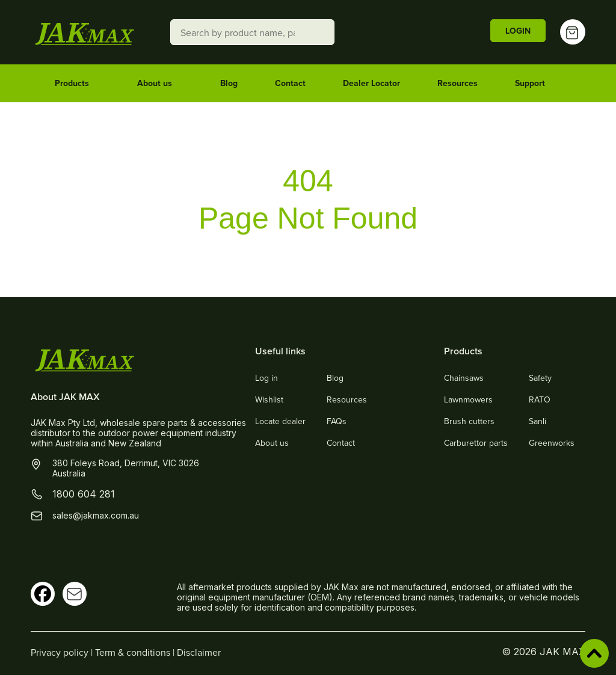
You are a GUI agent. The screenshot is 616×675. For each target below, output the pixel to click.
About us (160, 84)
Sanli (537, 421)
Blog (229, 83)
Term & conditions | (136, 652)
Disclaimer (199, 652)
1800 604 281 (84, 494)
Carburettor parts (476, 443)
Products (77, 84)
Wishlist (269, 399)
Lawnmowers (468, 399)
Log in (266, 378)
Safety (540, 378)
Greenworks (552, 443)
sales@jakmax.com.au (96, 515)
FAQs (337, 421)
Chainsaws (464, 378)
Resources (457, 83)
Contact (290, 83)
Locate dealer (280, 421)
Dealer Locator (371, 83)
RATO (540, 399)
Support (535, 84)
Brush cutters (469, 421)
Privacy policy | (63, 652)
